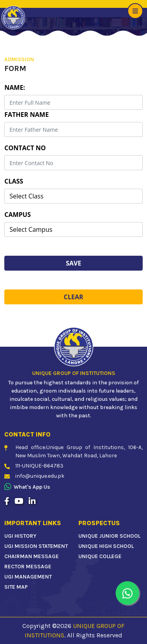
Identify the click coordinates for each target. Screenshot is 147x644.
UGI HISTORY (20, 536)
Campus (17, 215)
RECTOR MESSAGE (28, 567)
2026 (64, 626)
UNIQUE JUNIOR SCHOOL (109, 536)
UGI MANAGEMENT (28, 577)
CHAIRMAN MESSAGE (32, 556)
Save (73, 263)
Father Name (26, 115)
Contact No (25, 148)
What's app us (27, 487)
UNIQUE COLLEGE (100, 556)
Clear (74, 297)
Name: (15, 87)
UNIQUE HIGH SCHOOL (106, 546)
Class (14, 181)
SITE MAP (16, 587)
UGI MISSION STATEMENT (36, 546)
